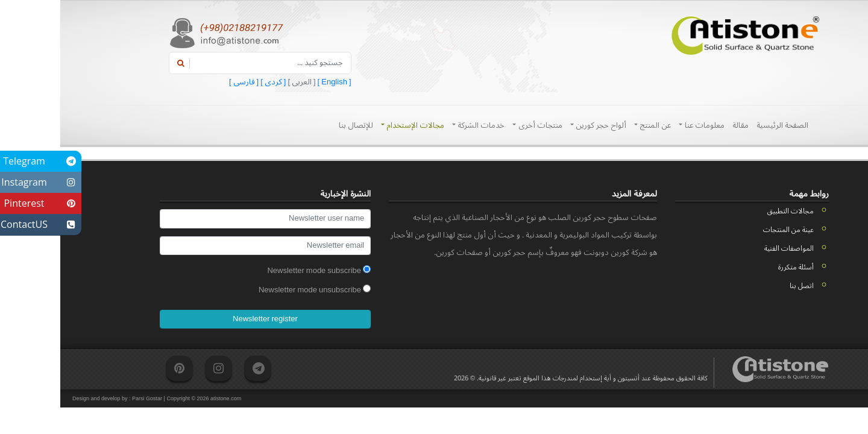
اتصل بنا (741, 286)
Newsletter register (205, 319)
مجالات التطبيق (730, 211)
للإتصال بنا (296, 125)
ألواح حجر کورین (538, 125)
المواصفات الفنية (729, 249)
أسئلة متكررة (736, 267)
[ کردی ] (212, 82)
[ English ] (273, 82)
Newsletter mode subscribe (259, 271)
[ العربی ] (240, 82)
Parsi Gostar (87, 398)
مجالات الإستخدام (352, 125)
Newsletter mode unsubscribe (254, 290)
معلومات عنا (641, 125)
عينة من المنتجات (728, 230)
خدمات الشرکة (418, 125)
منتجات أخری (477, 125)
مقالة (680, 125)
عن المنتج (592, 125)
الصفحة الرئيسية (722, 125)
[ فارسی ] (184, 82)
